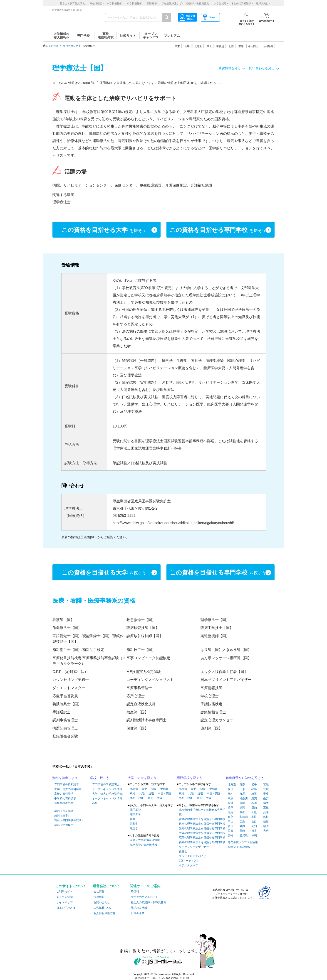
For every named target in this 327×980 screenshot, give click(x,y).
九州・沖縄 (137, 798)
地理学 (134, 828)
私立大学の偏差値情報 (144, 845)
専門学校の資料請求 (67, 784)
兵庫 (266, 812)
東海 (133, 793)
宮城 (266, 784)
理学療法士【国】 (215, 620)
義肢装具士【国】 (67, 704)
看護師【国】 (63, 620)
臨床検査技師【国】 (143, 628)
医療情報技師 (211, 688)
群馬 (242, 794)
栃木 (230, 794)
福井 (266, 803)
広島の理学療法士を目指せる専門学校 (202, 838)
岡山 (230, 822)
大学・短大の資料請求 (68, 789)
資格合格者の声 (64, 803)
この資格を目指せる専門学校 (218, 230)
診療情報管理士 (213, 712)
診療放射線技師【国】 (145, 636)
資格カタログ (71, 46)
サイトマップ (64, 902)
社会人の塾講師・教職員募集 (149, 902)
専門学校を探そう (190, 778)
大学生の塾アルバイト (144, 897)
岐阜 (230, 808)
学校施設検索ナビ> (172, 3)
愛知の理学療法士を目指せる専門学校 (202, 828)
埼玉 (254, 794)
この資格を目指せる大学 (104, 230)
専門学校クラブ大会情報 (243, 842)
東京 (150, 798)
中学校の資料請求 (65, 798)
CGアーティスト (189, 861)
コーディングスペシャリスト (150, 680)
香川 (230, 826)
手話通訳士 (62, 712)
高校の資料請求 (64, 794)
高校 (95, 803)
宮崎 (230, 835)
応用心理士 (136, 696)
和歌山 (244, 817)
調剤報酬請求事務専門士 (146, 720)
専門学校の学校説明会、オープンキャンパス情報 (107, 787)
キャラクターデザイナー (194, 847)
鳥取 (254, 817)
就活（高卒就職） (65, 811)
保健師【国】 (137, 728)
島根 (266, 817)
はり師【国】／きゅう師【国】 (226, 650)
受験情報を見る (230, 68)
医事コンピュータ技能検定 (148, 658)
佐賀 (230, 831)
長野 (230, 803)
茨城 (266, 789)
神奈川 (244, 798)
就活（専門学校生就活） (69, 820)
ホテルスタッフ (188, 865)
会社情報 (99, 892)
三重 (266, 808)
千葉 (266, 794)
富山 (242, 803)
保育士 (183, 852)
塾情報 (135, 892)
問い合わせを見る (262, 68)
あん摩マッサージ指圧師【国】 (226, 658)
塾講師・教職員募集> (198, 3)
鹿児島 (244, 835)
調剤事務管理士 (65, 720)
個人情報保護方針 (104, 913)
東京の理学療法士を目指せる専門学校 (202, 824)
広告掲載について (104, 908)
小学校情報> (135, 3)
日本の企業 (138, 913)
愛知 (254, 808)
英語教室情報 (139, 908)
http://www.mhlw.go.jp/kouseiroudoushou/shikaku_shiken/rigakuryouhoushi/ (173, 523)
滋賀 (230, 812)
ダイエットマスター (69, 688)
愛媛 (242, 826)
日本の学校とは (66, 908)
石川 (254, 803)
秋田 (230, 789)
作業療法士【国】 (67, 628)
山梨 (266, 798)
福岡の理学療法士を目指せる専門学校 (202, 842)
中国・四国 (165, 793)
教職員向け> (263, 3)
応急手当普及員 (65, 696)
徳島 (266, 822)
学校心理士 (210, 696)
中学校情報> (115, 3)
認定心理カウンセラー (219, 720)
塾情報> (152, 3)
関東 (154, 789)
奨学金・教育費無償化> (73, 3)
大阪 (160, 798)
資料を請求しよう (65, 778)
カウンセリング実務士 (71, 680)
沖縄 (254, 835)
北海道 (198, 46)
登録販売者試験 (65, 736)
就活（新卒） (62, 816)
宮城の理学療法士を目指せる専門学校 (202, 819)
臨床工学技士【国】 (217, 628)
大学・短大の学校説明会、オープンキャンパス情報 (109, 796)
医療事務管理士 (139, 688)
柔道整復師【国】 (215, 636)
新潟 (254, 798)
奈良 (230, 817)
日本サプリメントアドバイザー (226, 680)
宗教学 (134, 824)
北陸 (142, 793)
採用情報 (99, 897)
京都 (242, 812)
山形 (242, 789)
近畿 (151, 793)
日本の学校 (52, 46)
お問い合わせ (102, 902)
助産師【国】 (137, 712)
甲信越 (164, 789)
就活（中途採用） (65, 825)
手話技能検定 (211, 704)
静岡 (242, 808)
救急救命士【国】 (141, 620)
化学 (133, 819)
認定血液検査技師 (141, 704)
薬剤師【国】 (211, 728)
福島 (254, 789)
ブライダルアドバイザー (194, 856)
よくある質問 (64, 897)
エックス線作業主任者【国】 (224, 672)
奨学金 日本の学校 (239, 847)
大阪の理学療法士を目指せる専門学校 (202, 833)
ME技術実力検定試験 (144, 672)
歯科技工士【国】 (141, 650)
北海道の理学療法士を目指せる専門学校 (202, 812)
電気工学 (135, 814)
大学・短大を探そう (142, 778)
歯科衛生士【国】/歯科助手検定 (78, 650)
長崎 (242, 831)
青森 (242, 784)
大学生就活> (221, 3)
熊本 (254, 831)
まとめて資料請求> (242, 3)
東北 (144, 789)
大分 (266, 831)
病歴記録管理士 (65, 728)
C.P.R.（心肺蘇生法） (70, 672)
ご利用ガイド (64, 892)
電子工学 (135, 810)
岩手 (254, 784)
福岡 (266, 826)
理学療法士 (62, 202)
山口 (254, 822)
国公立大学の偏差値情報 (145, 840)
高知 (254, 826)
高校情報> (97, 3)
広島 (242, 822)
